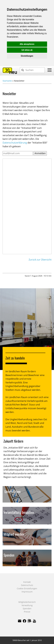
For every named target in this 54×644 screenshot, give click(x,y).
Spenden (27, 608)
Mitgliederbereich (27, 602)
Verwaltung (27, 605)
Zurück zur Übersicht (40, 260)
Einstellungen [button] (27, 56)
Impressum (27, 592)
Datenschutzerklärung (15, 143)
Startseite (7, 81)
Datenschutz (27, 585)
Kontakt (27, 582)
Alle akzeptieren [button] (27, 44)
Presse (27, 612)
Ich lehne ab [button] (27, 50)
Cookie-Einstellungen (27, 588)
